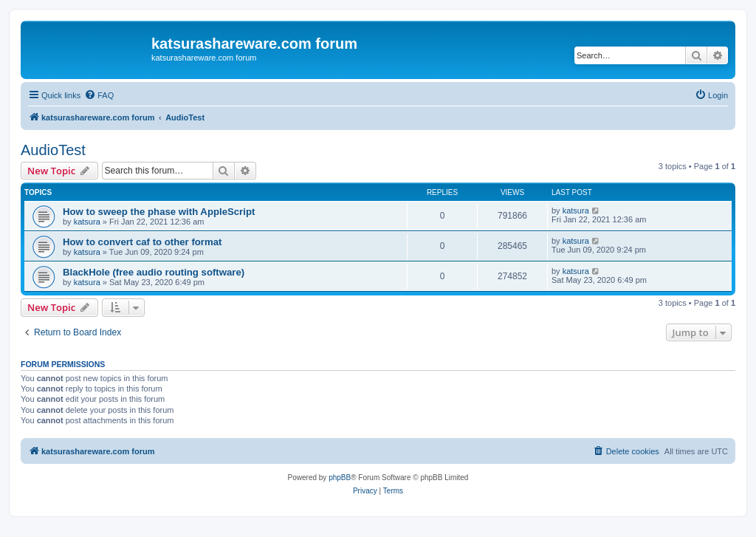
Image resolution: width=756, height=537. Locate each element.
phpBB (340, 478)
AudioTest (53, 150)
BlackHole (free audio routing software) (154, 272)
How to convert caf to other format (142, 242)
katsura (87, 222)
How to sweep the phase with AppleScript (159, 212)
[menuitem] (99, 95)
